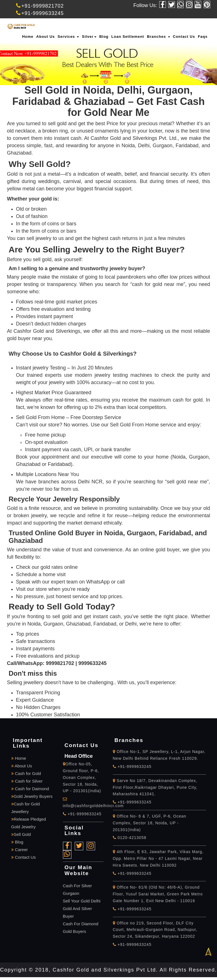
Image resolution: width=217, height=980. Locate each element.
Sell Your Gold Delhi (82, 901)
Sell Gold (21, 834)
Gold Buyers (75, 931)
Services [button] (68, 37)
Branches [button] (159, 37)
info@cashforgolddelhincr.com (93, 806)
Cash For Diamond (81, 924)
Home (28, 37)
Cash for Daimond (30, 789)
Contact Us (184, 37)
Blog (104, 37)
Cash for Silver (27, 781)
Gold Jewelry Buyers (32, 796)
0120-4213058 (130, 838)
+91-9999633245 (40, 13)
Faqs (203, 37)
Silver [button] (89, 37)
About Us (45, 37)
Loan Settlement (128, 37)
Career (20, 850)
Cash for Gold (26, 773)
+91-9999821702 (40, 6)
